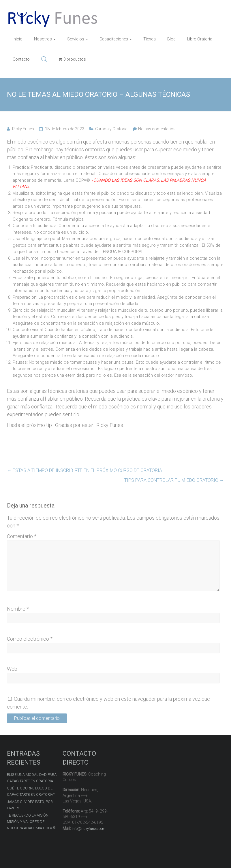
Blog (171, 39)
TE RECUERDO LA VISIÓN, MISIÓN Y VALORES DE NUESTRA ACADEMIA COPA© (31, 822)
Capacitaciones (114, 39)
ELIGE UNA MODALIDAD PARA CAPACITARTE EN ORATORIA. (32, 778)
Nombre (18, 609)
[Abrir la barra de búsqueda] (44, 59)
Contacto (21, 59)
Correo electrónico (30, 639)
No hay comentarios (157, 129)
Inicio (18, 39)
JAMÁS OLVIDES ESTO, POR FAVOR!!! (30, 805)
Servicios (76, 39)
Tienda (150, 39)
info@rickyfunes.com (89, 829)
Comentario (22, 536)
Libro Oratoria (200, 39)
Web (12, 669)
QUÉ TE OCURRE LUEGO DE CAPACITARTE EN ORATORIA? (31, 791)
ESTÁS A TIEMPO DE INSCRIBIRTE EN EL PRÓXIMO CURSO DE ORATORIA (84, 470)
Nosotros (43, 39)
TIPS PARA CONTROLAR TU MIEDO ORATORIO (174, 480)
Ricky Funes (23, 129)
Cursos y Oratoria (111, 129)
